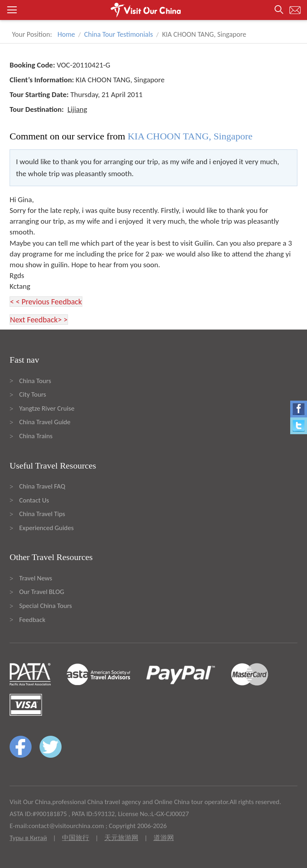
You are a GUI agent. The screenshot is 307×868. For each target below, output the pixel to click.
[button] (153, 10)
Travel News (36, 578)
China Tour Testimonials (119, 34)
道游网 (164, 838)
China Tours (35, 381)
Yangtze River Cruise (47, 408)
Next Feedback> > (39, 320)
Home (66, 34)
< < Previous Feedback (46, 302)
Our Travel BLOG (42, 592)
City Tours (33, 394)
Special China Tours (46, 606)
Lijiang (77, 109)
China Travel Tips (42, 514)
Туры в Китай (28, 838)
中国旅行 (76, 838)
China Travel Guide (45, 422)
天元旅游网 (121, 838)
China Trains (36, 436)
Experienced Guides (46, 528)
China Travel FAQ (42, 486)
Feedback (32, 620)
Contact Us (34, 500)
